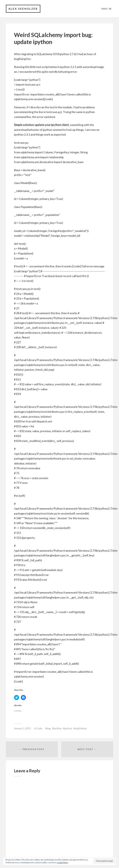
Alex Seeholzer (23, 9)
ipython (58, 728)
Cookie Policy (62, 863)
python (68, 728)
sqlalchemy (81, 728)
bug (49, 728)
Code (39, 728)
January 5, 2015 (22, 728)
